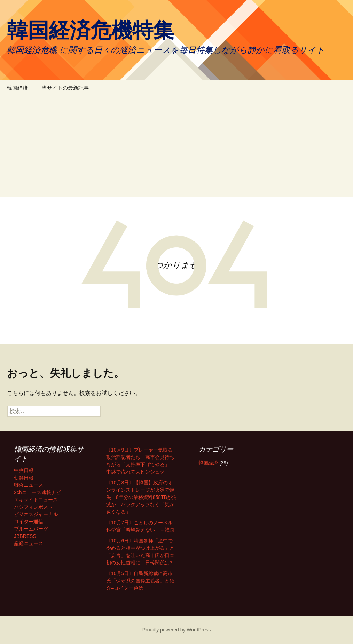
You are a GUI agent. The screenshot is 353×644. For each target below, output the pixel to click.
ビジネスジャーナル (36, 514)
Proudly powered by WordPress (177, 630)
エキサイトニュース (36, 500)
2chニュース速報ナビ (37, 492)
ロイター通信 (29, 522)
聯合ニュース (29, 485)
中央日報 (24, 470)
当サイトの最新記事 (65, 88)
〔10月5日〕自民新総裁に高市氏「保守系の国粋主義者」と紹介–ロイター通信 (140, 581)
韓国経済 (17, 88)
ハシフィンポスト (33, 507)
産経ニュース (29, 543)
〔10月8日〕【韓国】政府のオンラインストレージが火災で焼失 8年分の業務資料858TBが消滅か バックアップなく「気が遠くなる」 (142, 497)
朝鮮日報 (24, 478)
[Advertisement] (176, 148)
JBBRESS (25, 536)
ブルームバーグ (31, 529)
